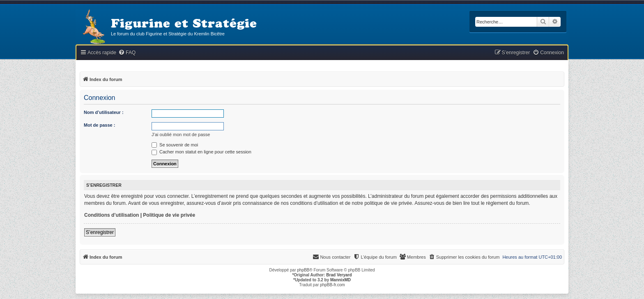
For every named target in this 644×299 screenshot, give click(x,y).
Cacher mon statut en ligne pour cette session (201, 152)
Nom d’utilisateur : (104, 112)
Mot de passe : (99, 125)
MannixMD (340, 280)
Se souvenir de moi (175, 145)
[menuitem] (127, 53)
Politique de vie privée (169, 215)
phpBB (303, 270)
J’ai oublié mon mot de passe (181, 134)
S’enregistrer (100, 232)
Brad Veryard (339, 275)
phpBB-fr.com (332, 285)
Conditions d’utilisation (112, 215)
